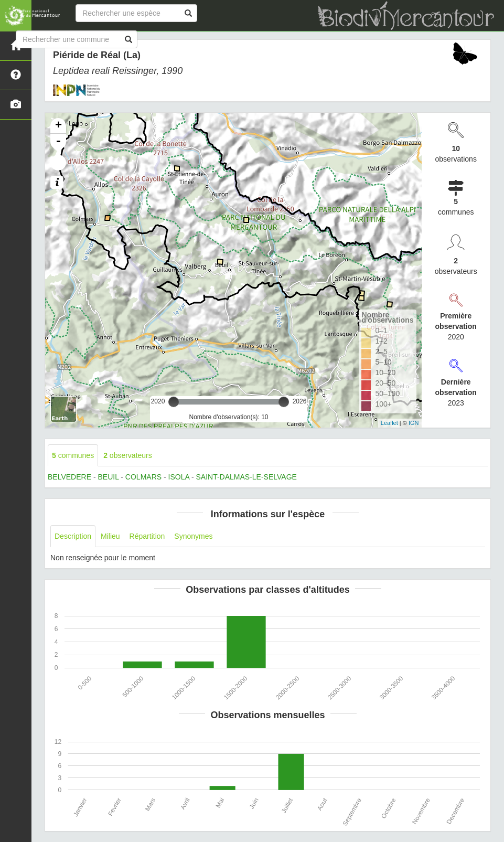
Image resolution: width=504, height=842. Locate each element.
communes (73, 455)
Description (73, 536)
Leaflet (389, 423)
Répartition (147, 536)
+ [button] (58, 126)
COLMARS (143, 477)
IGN (414, 423)
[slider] (174, 402)
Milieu (110, 536)
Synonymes (193, 536)
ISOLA (179, 477)
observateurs (128, 455)
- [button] (58, 142)
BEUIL (108, 477)
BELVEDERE (69, 477)
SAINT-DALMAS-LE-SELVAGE (246, 477)
